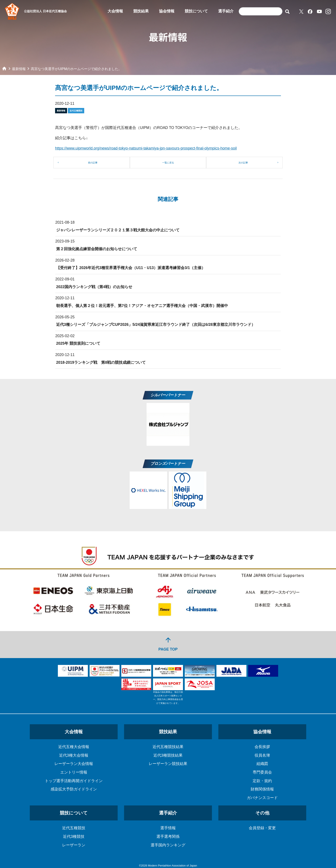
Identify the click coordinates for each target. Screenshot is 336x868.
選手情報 (168, 828)
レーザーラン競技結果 (168, 764)
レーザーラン (74, 845)
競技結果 (141, 11)
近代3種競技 (74, 837)
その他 (262, 813)
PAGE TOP (168, 644)
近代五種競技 (74, 828)
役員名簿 (262, 755)
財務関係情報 (262, 789)
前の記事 (93, 163)
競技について (196, 11)
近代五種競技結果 (168, 747)
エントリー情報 (74, 772)
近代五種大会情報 (74, 747)
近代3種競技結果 (168, 755)
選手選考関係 (168, 837)
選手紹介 (226, 11)
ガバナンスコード (262, 798)
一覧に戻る (168, 163)
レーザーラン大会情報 (74, 764)
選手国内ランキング (168, 845)
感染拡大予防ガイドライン (74, 789)
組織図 (262, 764)
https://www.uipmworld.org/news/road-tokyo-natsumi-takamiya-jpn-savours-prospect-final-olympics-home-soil (146, 148)
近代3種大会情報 (74, 755)
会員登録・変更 (262, 828)
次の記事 (243, 163)
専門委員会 (262, 772)
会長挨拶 (262, 747)
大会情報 (115, 11)
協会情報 (167, 11)
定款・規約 (262, 781)
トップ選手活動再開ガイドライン (74, 781)
